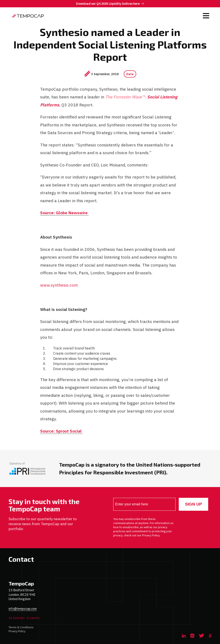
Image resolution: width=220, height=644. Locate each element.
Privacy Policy (17, 631)
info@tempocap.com (23, 609)
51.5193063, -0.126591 (24, 618)
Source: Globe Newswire (65, 213)
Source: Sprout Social (62, 431)
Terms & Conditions (21, 627)
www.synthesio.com (59, 285)
